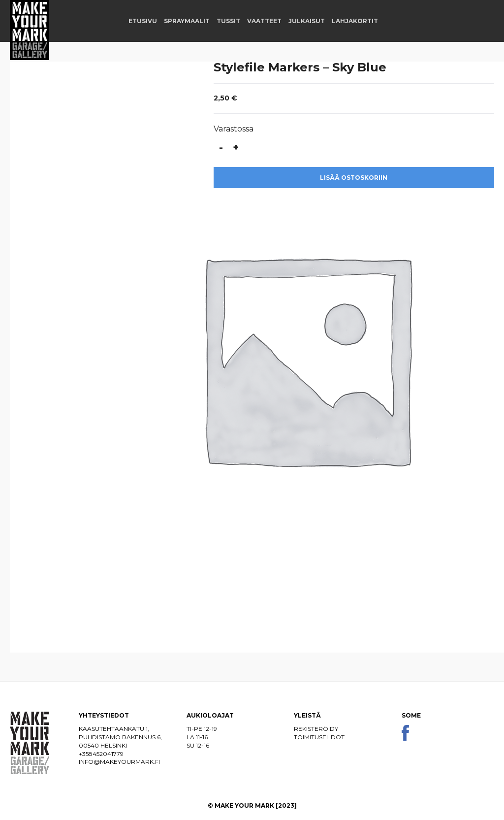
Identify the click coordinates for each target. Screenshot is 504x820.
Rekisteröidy (316, 729)
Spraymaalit (187, 21)
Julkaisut (307, 21)
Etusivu (143, 21)
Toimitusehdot (319, 737)
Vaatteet (264, 21)
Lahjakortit (355, 21)
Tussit (228, 21)
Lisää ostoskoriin (354, 178)
